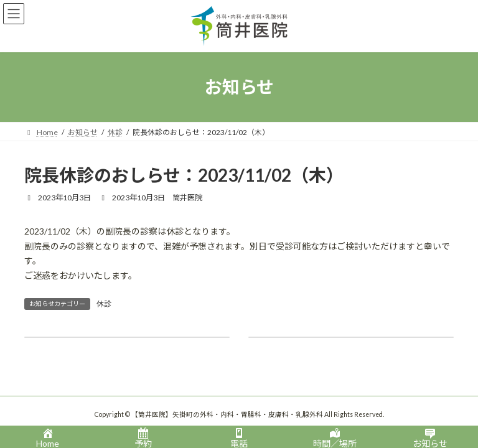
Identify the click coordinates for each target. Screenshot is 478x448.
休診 (104, 304)
